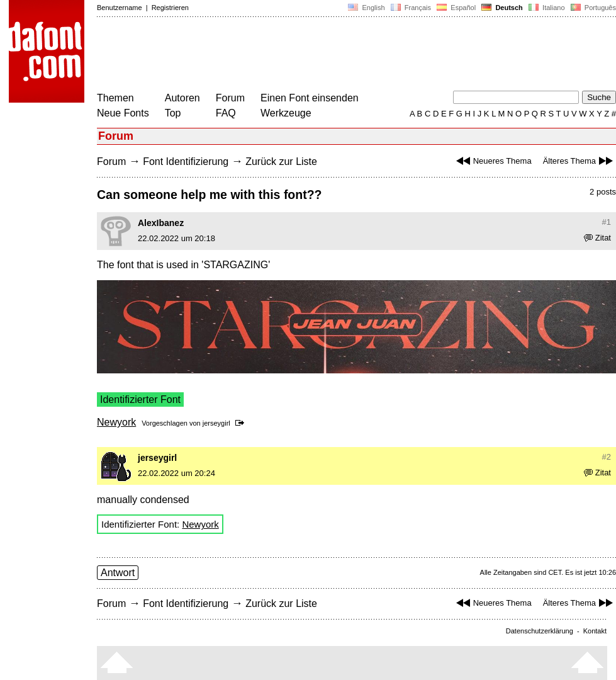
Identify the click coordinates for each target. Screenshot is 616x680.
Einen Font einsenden (310, 98)
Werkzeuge (286, 113)
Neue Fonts (123, 113)
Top (173, 113)
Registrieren (170, 8)
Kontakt (595, 631)
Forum (230, 98)
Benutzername (120, 8)
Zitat (597, 238)
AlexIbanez (161, 223)
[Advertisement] (326, 55)
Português (592, 8)
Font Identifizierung (186, 161)
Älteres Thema (580, 161)
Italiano (547, 8)
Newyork (116, 422)
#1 (607, 222)
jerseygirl (216, 423)
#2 (607, 457)
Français (411, 8)
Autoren (182, 98)
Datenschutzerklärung (540, 631)
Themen (115, 98)
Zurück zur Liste (281, 161)
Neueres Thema (492, 161)
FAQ (226, 113)
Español (456, 8)
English (366, 8)
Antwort (118, 573)
